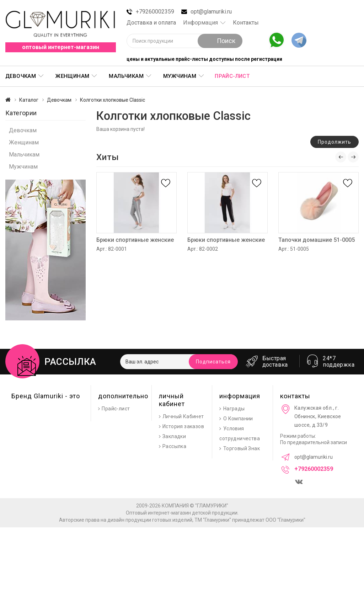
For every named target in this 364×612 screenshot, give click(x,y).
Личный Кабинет (183, 416)
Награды (234, 409)
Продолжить (334, 142)
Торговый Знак (242, 448)
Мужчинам (180, 76)
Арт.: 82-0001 (112, 249)
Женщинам (72, 76)
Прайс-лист (232, 76)
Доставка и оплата (151, 23)
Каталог (29, 100)
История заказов (183, 426)
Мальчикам (126, 76)
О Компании (238, 419)
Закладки (174, 436)
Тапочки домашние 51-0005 (317, 240)
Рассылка (174, 446)
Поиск (220, 41)
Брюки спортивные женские (135, 240)
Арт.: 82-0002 (203, 249)
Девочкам (21, 76)
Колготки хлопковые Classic (113, 100)
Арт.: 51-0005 (294, 249)
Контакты (246, 23)
